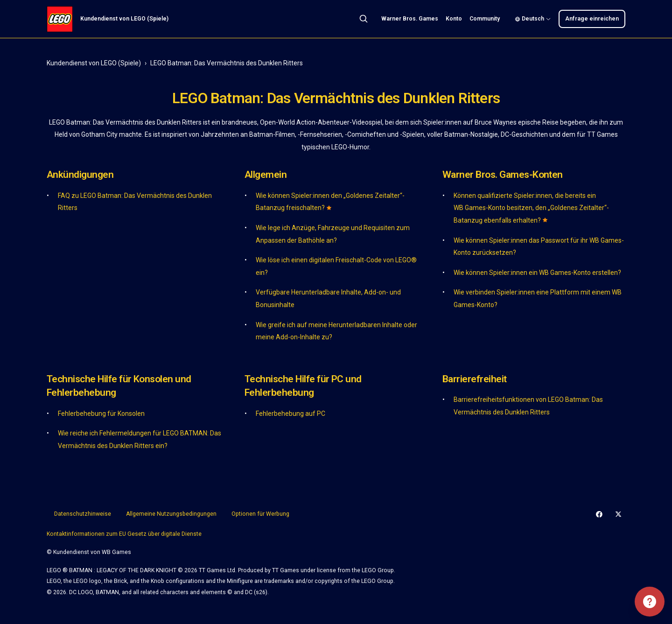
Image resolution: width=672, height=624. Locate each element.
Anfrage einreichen (592, 19)
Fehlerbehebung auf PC (290, 414)
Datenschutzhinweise (83, 514)
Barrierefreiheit (475, 379)
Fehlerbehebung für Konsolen (101, 414)
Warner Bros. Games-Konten (503, 175)
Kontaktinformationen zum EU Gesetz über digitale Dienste (124, 534)
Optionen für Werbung (260, 514)
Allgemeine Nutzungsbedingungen (171, 514)
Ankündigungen (80, 175)
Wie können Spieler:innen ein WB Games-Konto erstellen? (537, 273)
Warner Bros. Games (410, 19)
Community (485, 19)
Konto (454, 19)
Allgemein (266, 175)
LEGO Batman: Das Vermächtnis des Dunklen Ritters (227, 63)
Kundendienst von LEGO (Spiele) (94, 63)
